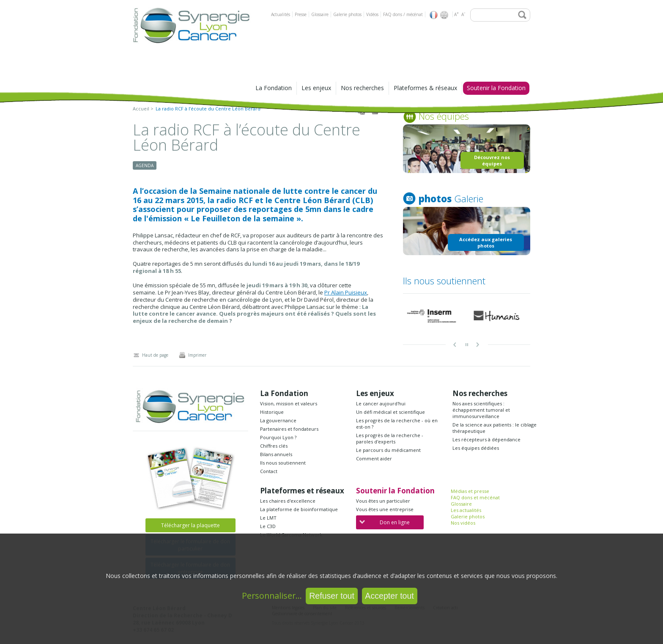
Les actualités (466, 510)
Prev (455, 345)
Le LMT (268, 518)
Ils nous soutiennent (283, 463)
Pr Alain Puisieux (346, 292)
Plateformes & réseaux (425, 88)
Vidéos (372, 14)
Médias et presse (470, 491)
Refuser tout (332, 596)
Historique (272, 412)
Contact (269, 471)
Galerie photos (347, 14)
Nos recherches (362, 88)
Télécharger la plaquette (190, 525)
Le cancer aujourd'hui (381, 403)
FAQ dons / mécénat (403, 14)
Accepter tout (389, 596)
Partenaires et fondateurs (289, 429)
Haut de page (151, 355)
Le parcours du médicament (388, 450)
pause (467, 345)
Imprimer (193, 355)
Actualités (281, 14)
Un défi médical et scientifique (390, 412)
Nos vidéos (463, 523)
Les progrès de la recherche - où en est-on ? (397, 424)
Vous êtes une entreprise (385, 509)
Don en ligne (385, 522)
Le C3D (268, 526)
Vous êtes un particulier (383, 501)
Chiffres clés (274, 446)
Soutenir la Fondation (496, 88)
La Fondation (274, 88)
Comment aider (374, 458)
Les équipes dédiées (476, 448)
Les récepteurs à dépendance (486, 439)
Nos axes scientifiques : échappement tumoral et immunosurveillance (481, 410)
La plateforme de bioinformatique (299, 509)
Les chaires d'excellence (288, 501)
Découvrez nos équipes (492, 160)
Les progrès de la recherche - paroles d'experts (390, 438)
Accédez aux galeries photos (486, 242)
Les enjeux (316, 88)
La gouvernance (278, 420)
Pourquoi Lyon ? (278, 437)
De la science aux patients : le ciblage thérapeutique (495, 428)
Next (478, 345)
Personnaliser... (272, 596)
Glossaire (320, 14)
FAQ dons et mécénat (475, 497)
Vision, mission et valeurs (289, 403)
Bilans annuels (276, 454)
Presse (301, 14)
